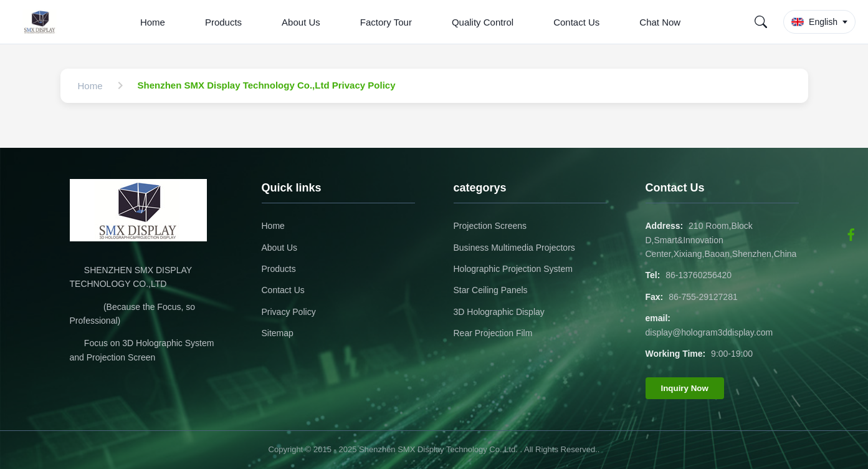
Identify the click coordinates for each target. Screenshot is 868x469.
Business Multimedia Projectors (514, 248)
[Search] (761, 22)
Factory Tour (386, 22)
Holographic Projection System (513, 269)
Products (223, 22)
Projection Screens (490, 226)
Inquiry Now (685, 388)
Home (153, 22)
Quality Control (483, 22)
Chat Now (660, 22)
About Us (301, 22)
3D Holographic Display (499, 312)
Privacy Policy (289, 312)
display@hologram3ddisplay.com (709, 332)
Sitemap (278, 333)
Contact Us (576, 22)
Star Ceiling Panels (491, 290)
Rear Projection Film (493, 333)
